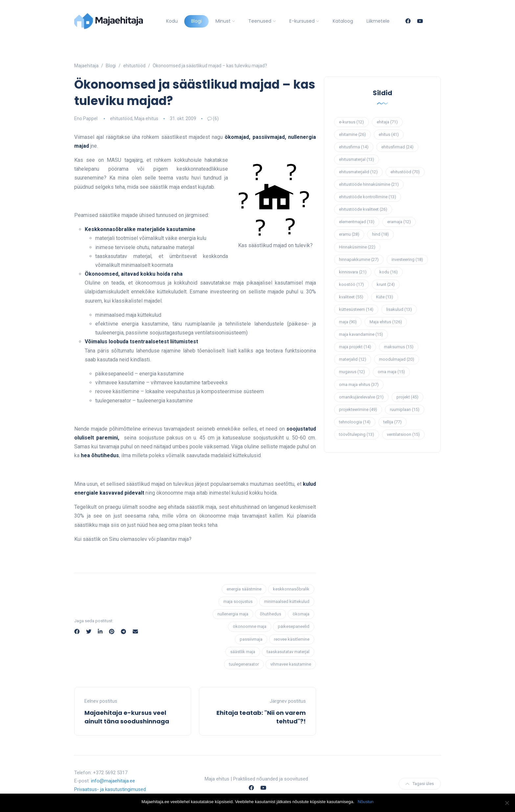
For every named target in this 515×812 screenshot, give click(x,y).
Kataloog (343, 21)
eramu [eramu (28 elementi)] (349, 234)
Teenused (260, 21)
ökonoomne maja (250, 626)
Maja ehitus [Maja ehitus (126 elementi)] (386, 322)
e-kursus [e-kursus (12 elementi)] (351, 122)
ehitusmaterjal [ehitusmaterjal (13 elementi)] (357, 159)
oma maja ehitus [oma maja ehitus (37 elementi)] (359, 385)
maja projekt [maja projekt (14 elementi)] (355, 347)
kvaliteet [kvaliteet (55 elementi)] (351, 297)
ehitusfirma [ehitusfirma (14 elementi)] (354, 147)
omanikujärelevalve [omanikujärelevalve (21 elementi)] (361, 397)
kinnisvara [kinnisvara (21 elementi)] (353, 272)
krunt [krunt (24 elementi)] (386, 284)
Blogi (196, 21)
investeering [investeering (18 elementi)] (407, 259)
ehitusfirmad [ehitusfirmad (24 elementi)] (397, 147)
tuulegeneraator (244, 664)
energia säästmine (244, 589)
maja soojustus (238, 601)
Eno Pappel (86, 118)
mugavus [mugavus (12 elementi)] (352, 372)
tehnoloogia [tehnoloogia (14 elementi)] (355, 422)
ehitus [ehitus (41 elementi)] (389, 134)
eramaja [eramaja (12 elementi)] (399, 222)
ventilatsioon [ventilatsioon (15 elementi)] (403, 434)
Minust (223, 21)
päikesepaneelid (294, 626)
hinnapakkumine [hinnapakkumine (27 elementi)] (359, 259)
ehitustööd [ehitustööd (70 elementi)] (405, 172)
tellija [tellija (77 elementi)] (392, 422)
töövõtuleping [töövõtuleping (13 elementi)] (357, 434)
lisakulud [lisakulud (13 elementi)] (399, 309)
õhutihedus (270, 614)
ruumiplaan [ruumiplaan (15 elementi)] (405, 409)
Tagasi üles (420, 784)
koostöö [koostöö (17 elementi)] (351, 284)
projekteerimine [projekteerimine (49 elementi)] (358, 409)
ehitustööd (121, 118)
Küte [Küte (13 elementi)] (385, 297)
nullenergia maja (233, 614)
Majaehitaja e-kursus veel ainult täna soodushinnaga (127, 717)
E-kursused (302, 21)
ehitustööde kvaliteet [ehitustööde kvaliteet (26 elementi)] (363, 209)
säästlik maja (243, 652)
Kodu (172, 21)
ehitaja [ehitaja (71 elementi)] (387, 122)
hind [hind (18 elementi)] (381, 234)
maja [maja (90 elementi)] (348, 322)
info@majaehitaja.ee (113, 781)
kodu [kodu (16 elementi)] (389, 272)
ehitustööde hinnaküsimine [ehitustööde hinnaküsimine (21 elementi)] (369, 184)
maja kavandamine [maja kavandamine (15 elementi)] (361, 334)
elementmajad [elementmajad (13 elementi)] (357, 222)
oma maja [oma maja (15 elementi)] (391, 372)
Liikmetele (378, 21)
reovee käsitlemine (292, 639)
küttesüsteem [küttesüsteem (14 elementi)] (356, 309)
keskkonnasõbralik (291, 589)
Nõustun (366, 802)
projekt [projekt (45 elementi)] (407, 397)
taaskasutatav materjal (288, 652)
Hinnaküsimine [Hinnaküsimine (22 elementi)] (357, 247)
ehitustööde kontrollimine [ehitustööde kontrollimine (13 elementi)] (368, 197)
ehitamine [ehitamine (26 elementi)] (352, 134)
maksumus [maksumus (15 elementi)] (399, 347)
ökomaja (301, 614)
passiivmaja (251, 639)
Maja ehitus (146, 118)
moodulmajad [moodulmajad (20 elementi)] (397, 359)
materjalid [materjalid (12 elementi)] (353, 359)
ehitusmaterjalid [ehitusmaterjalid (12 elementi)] (358, 172)
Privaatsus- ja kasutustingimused (110, 789)
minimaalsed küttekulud (287, 601)
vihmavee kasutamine (291, 664)
